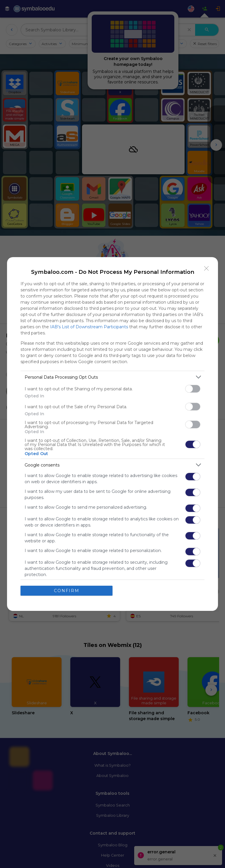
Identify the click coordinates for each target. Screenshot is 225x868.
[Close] (207, 269)
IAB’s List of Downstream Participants (89, 327)
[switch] (193, 389)
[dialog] (112, 434)
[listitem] (112, 377)
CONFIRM (67, 591)
